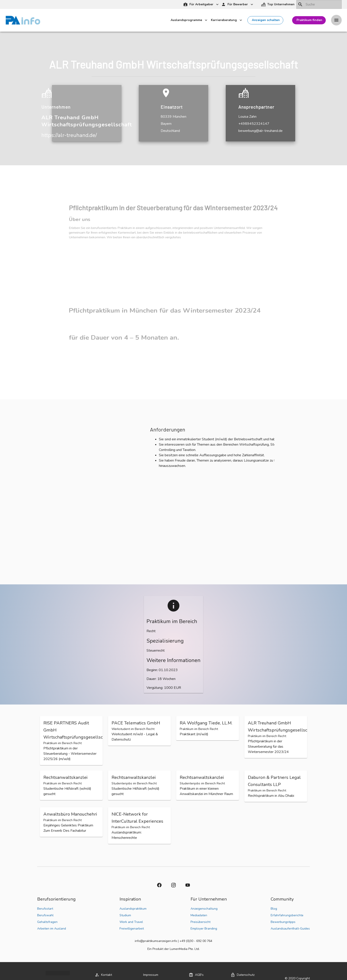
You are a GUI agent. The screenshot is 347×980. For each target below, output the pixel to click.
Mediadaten (199, 915)
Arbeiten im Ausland (52, 929)
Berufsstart (45, 909)
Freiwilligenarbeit (132, 929)
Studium (125, 915)
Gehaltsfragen (47, 922)
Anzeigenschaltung (204, 909)
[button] (278, 5)
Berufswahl (45, 915)
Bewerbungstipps (283, 922)
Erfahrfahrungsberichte (287, 915)
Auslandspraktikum (133, 909)
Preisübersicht (200, 922)
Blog (274, 909)
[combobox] (319, 4)
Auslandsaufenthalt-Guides (290, 929)
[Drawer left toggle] (336, 20)
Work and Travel (131, 922)
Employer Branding (204, 929)
